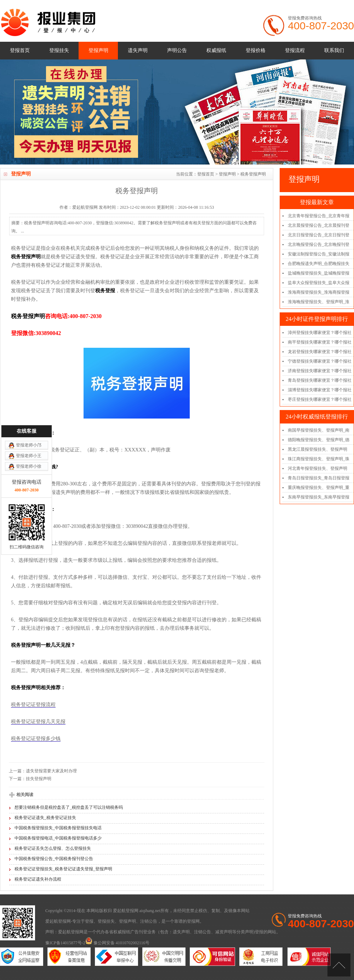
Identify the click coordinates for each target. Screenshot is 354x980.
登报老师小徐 (29, 399)
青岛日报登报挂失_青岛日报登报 (319, 478)
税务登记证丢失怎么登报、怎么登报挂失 (53, 848)
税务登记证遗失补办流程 (38, 879)
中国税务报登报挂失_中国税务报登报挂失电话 (58, 828)
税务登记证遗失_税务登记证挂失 (45, 818)
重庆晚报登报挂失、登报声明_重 (319, 488)
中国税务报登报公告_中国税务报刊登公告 (54, 859)
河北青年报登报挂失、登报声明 (318, 468)
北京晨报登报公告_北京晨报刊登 (319, 225)
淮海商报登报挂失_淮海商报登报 (319, 292)
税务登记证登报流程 (33, 705)
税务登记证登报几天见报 (38, 722)
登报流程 (295, 50)
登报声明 (98, 50)
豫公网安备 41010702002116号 (118, 943)
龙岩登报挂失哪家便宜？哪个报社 (320, 352)
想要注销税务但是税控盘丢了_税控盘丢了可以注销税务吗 (69, 807)
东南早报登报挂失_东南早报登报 (319, 497)
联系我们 (334, 50)
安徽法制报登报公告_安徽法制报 (319, 254)
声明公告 (177, 50)
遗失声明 (138, 50)
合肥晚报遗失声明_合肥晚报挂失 (319, 264)
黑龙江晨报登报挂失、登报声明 (318, 449)
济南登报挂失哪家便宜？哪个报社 (320, 371)
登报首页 (20, 50)
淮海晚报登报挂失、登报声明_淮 (319, 302)
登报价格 (256, 50)
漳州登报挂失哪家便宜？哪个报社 (320, 333)
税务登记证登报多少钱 (36, 739)
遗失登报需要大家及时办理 (51, 771)
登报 (89, 921)
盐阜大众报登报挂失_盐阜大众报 (319, 283)
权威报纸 (216, 50)
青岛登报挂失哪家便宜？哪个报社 (320, 380)
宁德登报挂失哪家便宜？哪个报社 (320, 361)
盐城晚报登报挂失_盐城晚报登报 (319, 273)
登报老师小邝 (29, 378)
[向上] (339, 965)
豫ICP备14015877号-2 (65, 943)
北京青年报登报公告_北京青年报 (319, 216)
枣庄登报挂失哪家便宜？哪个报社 (320, 399)
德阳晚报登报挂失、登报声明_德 (319, 440)
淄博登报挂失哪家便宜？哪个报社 (320, 390)
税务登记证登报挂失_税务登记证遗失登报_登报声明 (63, 869)
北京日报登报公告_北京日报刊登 (319, 235)
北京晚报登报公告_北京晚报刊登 (319, 244)
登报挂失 (59, 50)
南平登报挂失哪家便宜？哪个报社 (320, 342)
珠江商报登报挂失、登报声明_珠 (319, 459)
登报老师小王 (29, 388)
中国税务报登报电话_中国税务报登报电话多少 (58, 838)
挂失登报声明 (39, 779)
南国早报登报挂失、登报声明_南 (319, 430)
